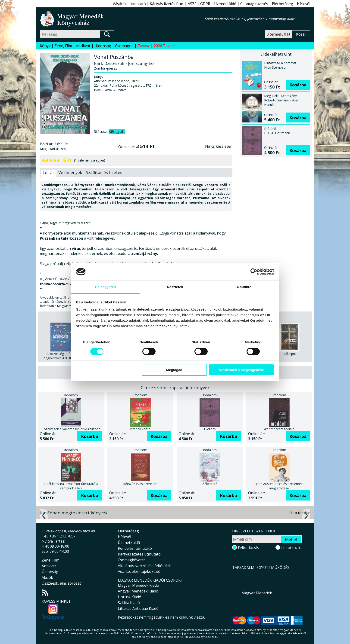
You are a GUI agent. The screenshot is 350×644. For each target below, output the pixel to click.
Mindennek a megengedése (241, 370)
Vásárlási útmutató (129, 4)
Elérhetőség (283, 4)
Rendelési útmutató (135, 548)
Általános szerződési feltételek (144, 566)
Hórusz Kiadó (130, 597)
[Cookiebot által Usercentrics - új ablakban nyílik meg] (254, 272)
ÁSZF (192, 4)
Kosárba (298, 85)
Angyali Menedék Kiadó (138, 591)
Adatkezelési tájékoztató (139, 571)
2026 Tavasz (164, 46)
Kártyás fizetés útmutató (139, 554)
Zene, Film (63, 46)
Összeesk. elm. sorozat (61, 583)
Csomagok (124, 46)
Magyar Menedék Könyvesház (122, 19)
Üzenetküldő (225, 4)
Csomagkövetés (254, 4)
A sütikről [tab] (244, 287)
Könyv (45, 46)
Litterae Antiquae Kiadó (138, 608)
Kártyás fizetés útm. (167, 4)
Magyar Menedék (257, 593)
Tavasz (144, 46)
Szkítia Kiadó (129, 603)
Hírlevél (304, 4)
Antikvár (83, 46)
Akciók (47, 577)
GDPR (205, 4)
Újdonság (103, 46)
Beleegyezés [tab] (105, 287)
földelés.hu (211, 637)
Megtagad (174, 370)
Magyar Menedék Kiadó (138, 585)
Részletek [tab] (175, 287)
